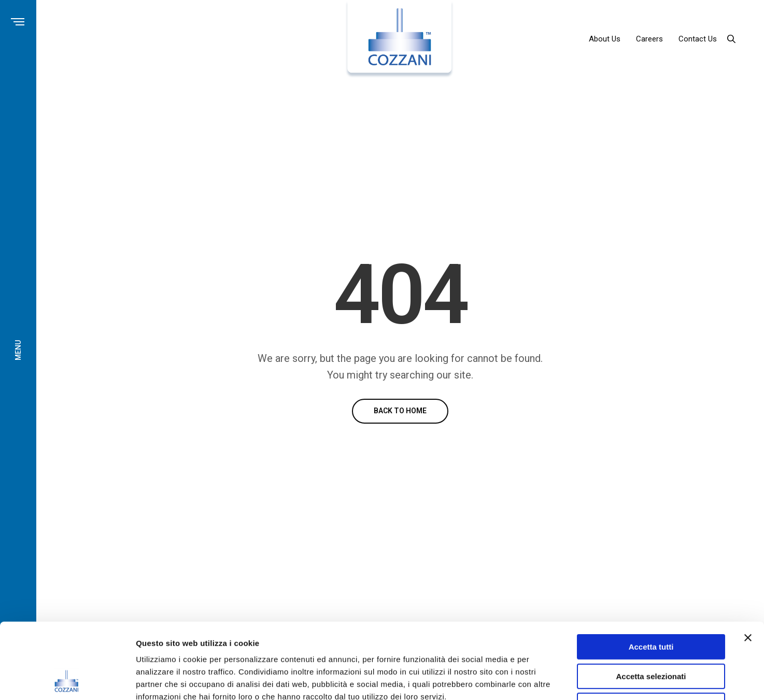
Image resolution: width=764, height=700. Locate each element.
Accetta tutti (651, 576)
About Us (605, 39)
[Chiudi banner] (748, 567)
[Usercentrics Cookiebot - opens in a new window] (67, 680)
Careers (649, 39)
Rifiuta (651, 634)
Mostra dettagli (545, 680)
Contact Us (698, 39)
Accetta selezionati (651, 605)
